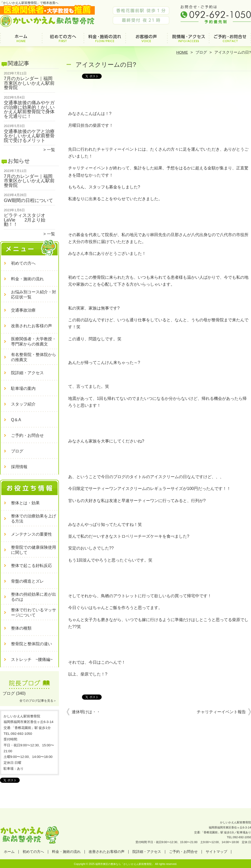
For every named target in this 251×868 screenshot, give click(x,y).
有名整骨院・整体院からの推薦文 (34, 357)
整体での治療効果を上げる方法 (34, 519)
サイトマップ (216, 852)
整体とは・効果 (25, 503)
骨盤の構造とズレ (27, 581)
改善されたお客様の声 (146, 40)
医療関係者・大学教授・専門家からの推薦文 (34, 341)
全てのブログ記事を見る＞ (38, 701)
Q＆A (16, 420)
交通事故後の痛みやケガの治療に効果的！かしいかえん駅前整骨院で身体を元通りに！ (29, 109)
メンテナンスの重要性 (32, 534)
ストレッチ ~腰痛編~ (32, 659)
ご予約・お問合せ (230, 40)
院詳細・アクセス (188, 40)
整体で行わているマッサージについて (34, 613)
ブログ (201, 52)
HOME (182, 52)
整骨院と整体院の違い (32, 644)
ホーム (21, 40)
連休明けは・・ (86, 712)
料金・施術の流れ (105, 40)
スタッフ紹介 (23, 404)
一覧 (51, 150)
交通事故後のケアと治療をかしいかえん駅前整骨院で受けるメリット (29, 136)
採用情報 (19, 467)
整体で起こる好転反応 (32, 566)
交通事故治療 (23, 310)
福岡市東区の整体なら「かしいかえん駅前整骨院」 (125, 864)
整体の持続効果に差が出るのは (34, 597)
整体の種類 (21, 628)
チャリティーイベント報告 (221, 712)
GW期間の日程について (28, 200)
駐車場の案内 (23, 388)
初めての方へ (63, 40)
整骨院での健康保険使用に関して (34, 550)
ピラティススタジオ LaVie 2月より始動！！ (27, 220)
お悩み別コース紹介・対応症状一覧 (34, 295)
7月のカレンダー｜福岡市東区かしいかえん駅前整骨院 (29, 83)
